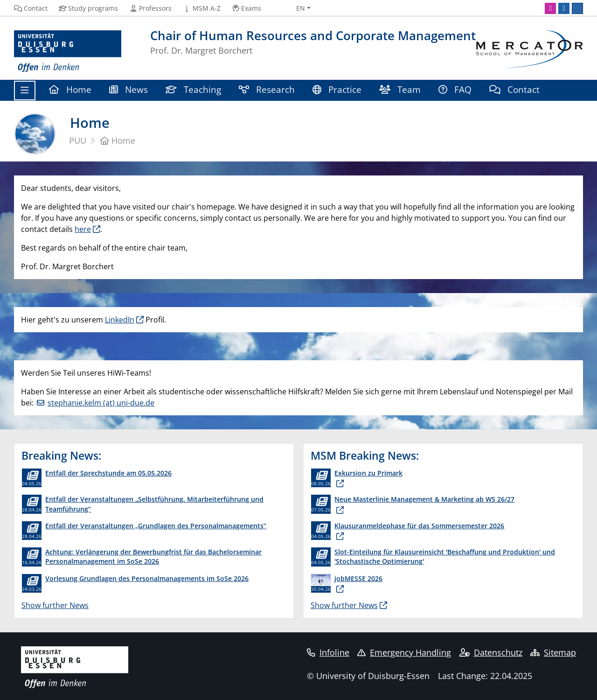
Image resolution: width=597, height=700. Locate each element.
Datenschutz (491, 652)
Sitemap (553, 652)
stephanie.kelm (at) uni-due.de (101, 403)
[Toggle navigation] (25, 91)
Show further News (55, 605)
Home (70, 89)
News (128, 89)
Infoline (328, 652)
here (83, 229)
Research (267, 89)
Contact (514, 89)
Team (400, 89)
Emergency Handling (404, 652)
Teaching (193, 89)
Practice (337, 89)
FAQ (455, 89)
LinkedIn (120, 320)
